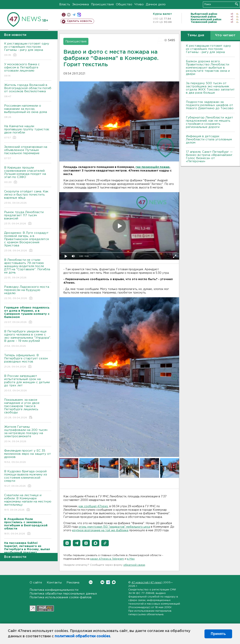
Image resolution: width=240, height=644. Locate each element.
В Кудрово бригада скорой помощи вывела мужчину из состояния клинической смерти (28, 479)
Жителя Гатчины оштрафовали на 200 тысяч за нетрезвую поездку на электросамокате (28, 434)
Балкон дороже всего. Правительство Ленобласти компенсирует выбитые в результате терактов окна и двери (208, 68)
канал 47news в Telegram (107, 559)
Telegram (108, 582)
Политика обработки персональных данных (63, 594)
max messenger (79, 15)
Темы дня (196, 35)
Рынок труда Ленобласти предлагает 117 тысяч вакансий (28, 218)
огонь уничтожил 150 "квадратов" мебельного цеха (114, 527)
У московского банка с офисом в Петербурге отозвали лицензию (28, 70)
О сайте (36, 583)
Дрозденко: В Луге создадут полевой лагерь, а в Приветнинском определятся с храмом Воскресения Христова (28, 242)
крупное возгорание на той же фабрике (100, 530)
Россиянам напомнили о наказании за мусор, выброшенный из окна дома (28, 112)
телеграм (74, 15)
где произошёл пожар (153, 167)
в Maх (131, 559)
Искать (237, 4)
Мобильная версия (64, 15)
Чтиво (139, 4)
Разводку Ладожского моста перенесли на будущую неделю (28, 293)
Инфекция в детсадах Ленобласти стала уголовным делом (209, 139)
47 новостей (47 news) (147, 583)
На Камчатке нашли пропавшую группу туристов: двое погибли (28, 132)
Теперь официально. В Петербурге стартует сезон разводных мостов (28, 361)
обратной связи (134, 565)
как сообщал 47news (93, 506)
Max (114, 582)
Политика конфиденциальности (54, 590)
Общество (124, 4)
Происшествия (102, 4)
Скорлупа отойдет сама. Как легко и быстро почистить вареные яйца (28, 197)
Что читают (225, 35)
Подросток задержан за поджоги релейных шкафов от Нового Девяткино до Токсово (210, 105)
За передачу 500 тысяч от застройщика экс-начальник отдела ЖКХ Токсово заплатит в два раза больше (210, 88)
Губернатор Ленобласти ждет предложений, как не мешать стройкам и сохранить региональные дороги (210, 122)
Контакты (54, 583)
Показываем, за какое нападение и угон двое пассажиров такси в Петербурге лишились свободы (28, 409)
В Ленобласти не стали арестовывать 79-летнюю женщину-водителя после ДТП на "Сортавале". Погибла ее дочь (28, 269)
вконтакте (69, 15)
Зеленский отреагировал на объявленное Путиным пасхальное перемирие (28, 153)
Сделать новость (79, 21)
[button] (67, 543)
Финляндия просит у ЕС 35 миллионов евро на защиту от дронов (28, 457)
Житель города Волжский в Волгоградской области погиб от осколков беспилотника (28, 91)
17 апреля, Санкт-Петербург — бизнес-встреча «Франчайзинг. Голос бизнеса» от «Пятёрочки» (210, 157)
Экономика (81, 4)
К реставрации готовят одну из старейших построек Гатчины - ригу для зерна (28, 50)
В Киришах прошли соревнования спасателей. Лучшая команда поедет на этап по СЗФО (28, 175)
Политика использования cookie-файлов (61, 597)
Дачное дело (156, 4)
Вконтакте (91, 582)
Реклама (73, 583)
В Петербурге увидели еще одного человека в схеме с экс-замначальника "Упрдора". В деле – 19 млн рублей (28, 339)
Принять (218, 634)
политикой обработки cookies (82, 636)
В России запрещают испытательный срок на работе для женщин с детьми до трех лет (28, 384)
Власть (65, 4)
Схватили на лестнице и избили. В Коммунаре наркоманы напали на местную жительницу (28, 503)
